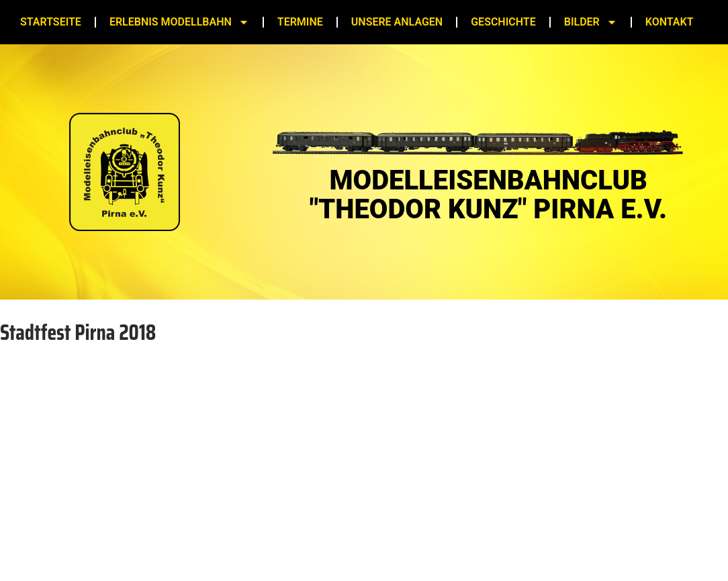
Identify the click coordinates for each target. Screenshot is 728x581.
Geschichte (503, 22)
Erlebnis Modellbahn (179, 22)
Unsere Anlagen (397, 22)
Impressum (326, 545)
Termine (300, 22)
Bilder (591, 22)
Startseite (51, 22)
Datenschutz (399, 545)
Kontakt (670, 22)
